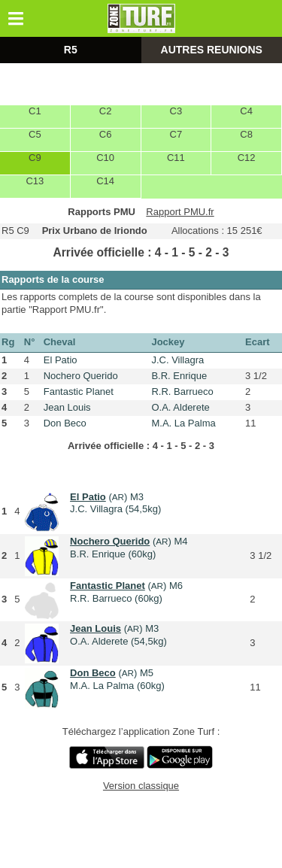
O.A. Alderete (180, 407)
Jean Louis (67, 407)
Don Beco (65, 423)
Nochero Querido (81, 376)
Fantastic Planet (79, 392)
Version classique (141, 786)
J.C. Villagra (177, 360)
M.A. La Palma (183, 423)
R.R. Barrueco (182, 392)
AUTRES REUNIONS (212, 50)
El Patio (61, 360)
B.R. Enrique (179, 376)
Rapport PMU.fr (180, 212)
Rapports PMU (102, 212)
